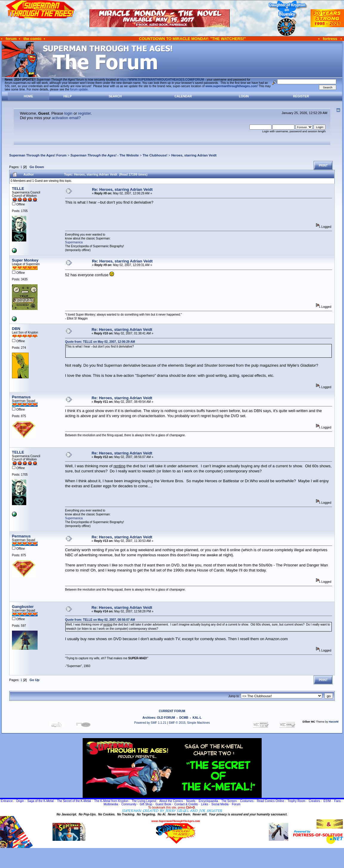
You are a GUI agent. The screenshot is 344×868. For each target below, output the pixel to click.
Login (244, 96)
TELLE (18, 189)
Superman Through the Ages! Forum (38, 155)
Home (28, 96)
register (85, 113)
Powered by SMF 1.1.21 (150, 723)
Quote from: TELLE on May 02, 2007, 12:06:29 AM (100, 342)
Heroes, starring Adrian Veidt (194, 155)
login (68, 113)
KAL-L (197, 718)
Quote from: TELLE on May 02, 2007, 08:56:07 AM (100, 620)
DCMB (184, 718)
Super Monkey (25, 260)
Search (115, 96)
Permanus (21, 397)
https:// (162, 80)
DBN (16, 329)
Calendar (183, 96)
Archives (149, 718)
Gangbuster (23, 607)
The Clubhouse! (155, 155)
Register (301, 96)
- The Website (105, 155)
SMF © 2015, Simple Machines (189, 723)
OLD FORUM (166, 718)
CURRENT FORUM (172, 711)
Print (323, 166)
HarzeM (334, 722)
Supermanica (74, 242)
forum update (79, 89)
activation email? (66, 118)
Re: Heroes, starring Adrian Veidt (122, 189)
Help (68, 96)
